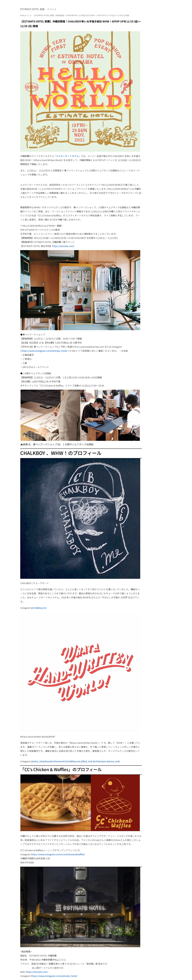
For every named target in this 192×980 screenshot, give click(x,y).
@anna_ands (113, 761)
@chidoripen (100, 761)
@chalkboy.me (39, 608)
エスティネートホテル (67, 156)
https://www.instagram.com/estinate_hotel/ (45, 351)
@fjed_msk (87, 761)
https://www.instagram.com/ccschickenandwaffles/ (58, 854)
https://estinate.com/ (63, 246)
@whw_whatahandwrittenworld (48, 761)
